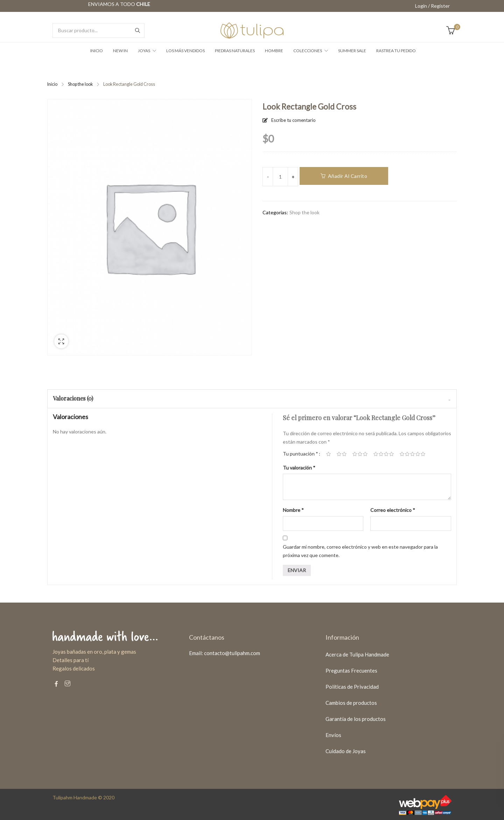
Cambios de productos (351, 703)
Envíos (333, 735)
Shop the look (80, 84)
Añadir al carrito (348, 176)
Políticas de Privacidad (352, 687)
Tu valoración (299, 468)
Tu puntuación (300, 454)
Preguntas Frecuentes (351, 670)
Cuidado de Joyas (346, 751)
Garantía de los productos (356, 719)
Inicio (52, 84)
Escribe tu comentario (293, 120)
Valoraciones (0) (73, 398)
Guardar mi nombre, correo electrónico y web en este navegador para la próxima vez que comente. (360, 551)
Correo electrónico (393, 510)
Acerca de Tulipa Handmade (357, 654)
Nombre (293, 510)
